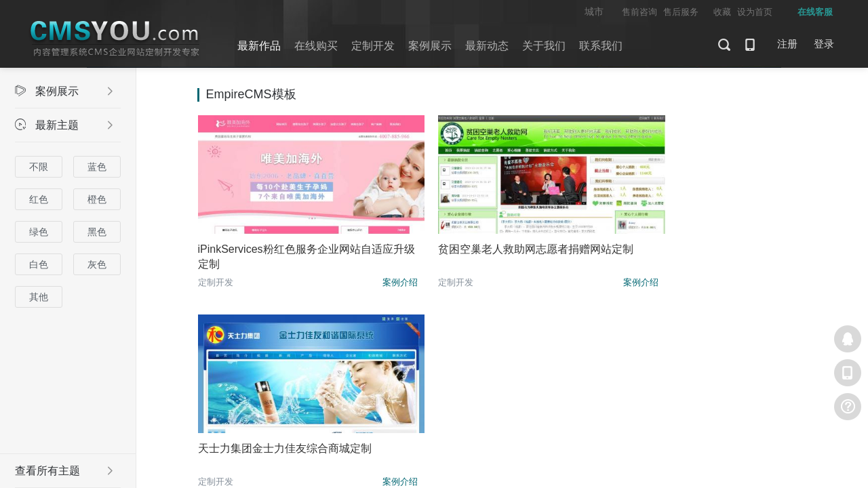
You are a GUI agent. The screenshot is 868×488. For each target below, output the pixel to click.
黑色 (97, 232)
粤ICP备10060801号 (651, 403)
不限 (39, 167)
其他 (39, 297)
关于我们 (544, 46)
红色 (39, 199)
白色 (39, 264)
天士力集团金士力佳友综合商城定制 (697, 249)
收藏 (722, 12)
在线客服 (848, 339)
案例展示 (430, 46)
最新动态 (487, 46)
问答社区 (473, 381)
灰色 (97, 264)
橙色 (97, 199)
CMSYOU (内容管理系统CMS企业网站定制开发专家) (391, 403)
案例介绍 (366, 282)
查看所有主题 (64, 471)
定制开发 (373, 46)
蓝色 (97, 167)
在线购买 (316, 46)
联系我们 (601, 46)
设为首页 (755, 12)
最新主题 (64, 125)
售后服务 (681, 12)
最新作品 (259, 46)
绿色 (39, 232)
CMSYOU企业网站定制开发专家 (115, 39)
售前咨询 (639, 12)
